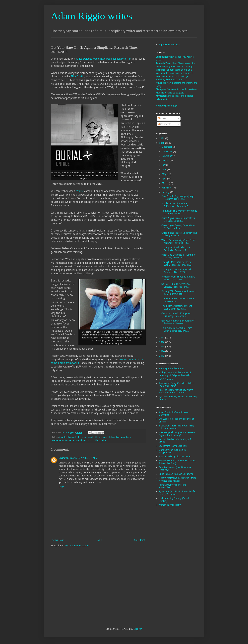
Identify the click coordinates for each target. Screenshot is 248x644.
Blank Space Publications (171, 368)
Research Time (72, 440)
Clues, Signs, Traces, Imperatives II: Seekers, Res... (178, 227)
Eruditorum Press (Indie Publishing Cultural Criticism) (176, 427)
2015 (162, 347)
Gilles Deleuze (101, 437)
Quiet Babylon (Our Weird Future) (176, 474)
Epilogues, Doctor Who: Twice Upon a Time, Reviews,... (177, 329)
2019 (162, 138)
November (167, 151)
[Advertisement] (169, 562)
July (164, 165)
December (167, 147)
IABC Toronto (166, 379)
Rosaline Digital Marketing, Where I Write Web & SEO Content (177, 391)
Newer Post (58, 540)
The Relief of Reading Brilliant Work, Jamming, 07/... (177, 307)
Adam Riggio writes (92, 16)
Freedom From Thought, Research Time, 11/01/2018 (179, 278)
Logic (129, 437)
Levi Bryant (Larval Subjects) (173, 446)
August (166, 160)
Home (99, 540)
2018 (162, 143)
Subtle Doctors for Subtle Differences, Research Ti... (176, 205)
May (164, 174)
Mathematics (58, 440)
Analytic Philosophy (68, 437)
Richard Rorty (86, 440)
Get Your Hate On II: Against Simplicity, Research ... (176, 315)
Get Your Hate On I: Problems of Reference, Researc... (178, 322)
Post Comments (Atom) (77, 546)
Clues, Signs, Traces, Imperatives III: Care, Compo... (178, 219)
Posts (162, 118)
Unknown (64, 458)
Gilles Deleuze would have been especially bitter (104, 59)
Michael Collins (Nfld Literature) (175, 457)
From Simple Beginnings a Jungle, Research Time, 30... (178, 198)
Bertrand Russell (86, 437)
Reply (62, 487)
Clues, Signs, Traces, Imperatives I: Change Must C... (179, 234)
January (166, 192)
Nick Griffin (78, 77)
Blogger (138, 629)
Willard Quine (100, 440)
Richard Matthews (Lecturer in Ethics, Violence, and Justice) (177, 479)
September (168, 156)
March (165, 183)
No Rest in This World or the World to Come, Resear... (179, 212)
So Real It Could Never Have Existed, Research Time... (176, 285)
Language (121, 437)
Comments (164, 124)
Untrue (80, 191)
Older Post (139, 540)
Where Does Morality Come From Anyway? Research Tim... (178, 242)
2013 (162, 356)
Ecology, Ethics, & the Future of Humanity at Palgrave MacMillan (175, 374)
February (167, 188)
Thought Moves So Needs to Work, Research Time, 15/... (177, 263)
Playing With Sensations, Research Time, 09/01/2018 (179, 293)
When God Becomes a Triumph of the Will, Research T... (179, 256)
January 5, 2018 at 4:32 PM (84, 458)
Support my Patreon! (169, 45)
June (164, 170)
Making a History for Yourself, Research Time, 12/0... (177, 271)
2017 (162, 338)
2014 (162, 351)
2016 (162, 342)
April (165, 179)
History (112, 437)
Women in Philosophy (170, 505)
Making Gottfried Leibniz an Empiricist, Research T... (176, 249)
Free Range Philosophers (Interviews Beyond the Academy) (177, 434)
